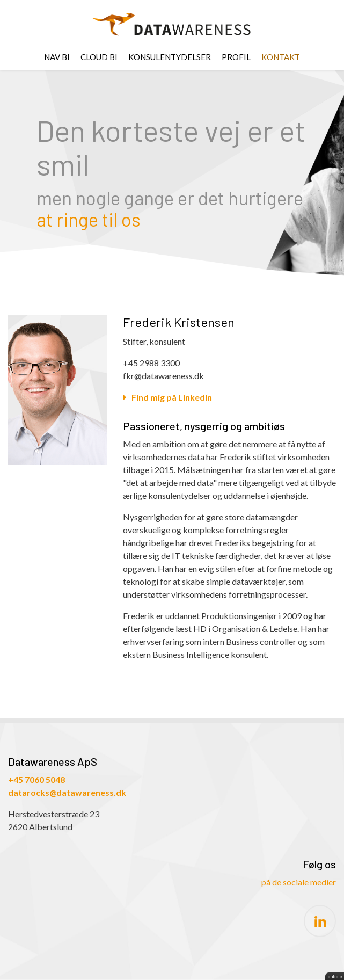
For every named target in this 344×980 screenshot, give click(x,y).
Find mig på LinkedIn (172, 397)
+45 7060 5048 (36, 779)
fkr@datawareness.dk (163, 376)
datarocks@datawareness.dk (67, 792)
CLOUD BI (99, 57)
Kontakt (281, 57)
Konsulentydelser (170, 57)
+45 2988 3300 (151, 363)
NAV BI (57, 57)
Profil (236, 57)
